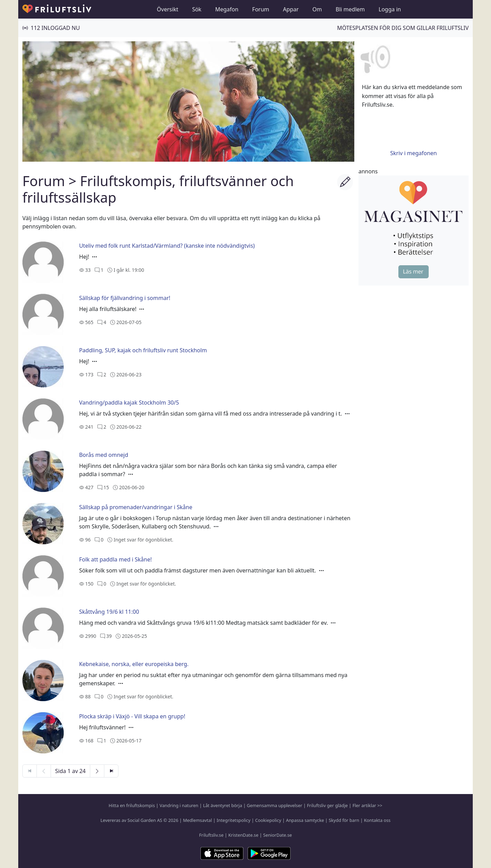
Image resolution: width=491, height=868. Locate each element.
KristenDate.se (243, 835)
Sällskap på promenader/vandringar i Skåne (136, 507)
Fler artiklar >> (368, 805)
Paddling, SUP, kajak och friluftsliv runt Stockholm (143, 350)
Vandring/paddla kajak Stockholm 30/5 (129, 403)
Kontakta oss (377, 820)
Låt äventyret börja (223, 805)
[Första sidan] (30, 771)
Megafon (227, 9)
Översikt (168, 9)
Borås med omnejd (104, 455)
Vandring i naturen (179, 805)
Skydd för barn (344, 820)
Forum (260, 9)
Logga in (390, 9)
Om (317, 9)
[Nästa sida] (97, 771)
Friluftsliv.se (211, 835)
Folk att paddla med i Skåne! (116, 559)
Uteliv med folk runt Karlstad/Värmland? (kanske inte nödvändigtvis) (167, 246)
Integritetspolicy (233, 820)
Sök (197, 9)
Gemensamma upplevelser (275, 805)
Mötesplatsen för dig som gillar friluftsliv (403, 28)
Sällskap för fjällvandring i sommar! (125, 298)
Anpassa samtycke (305, 820)
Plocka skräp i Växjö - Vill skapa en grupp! (132, 716)
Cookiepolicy (268, 820)
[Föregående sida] (44, 771)
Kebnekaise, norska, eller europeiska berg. (134, 664)
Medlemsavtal (197, 820)
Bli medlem (350, 9)
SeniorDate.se (278, 835)
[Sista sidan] (111, 771)
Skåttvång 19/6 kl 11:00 (109, 612)
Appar (291, 9)
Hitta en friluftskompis (132, 805)
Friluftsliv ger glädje (327, 805)
